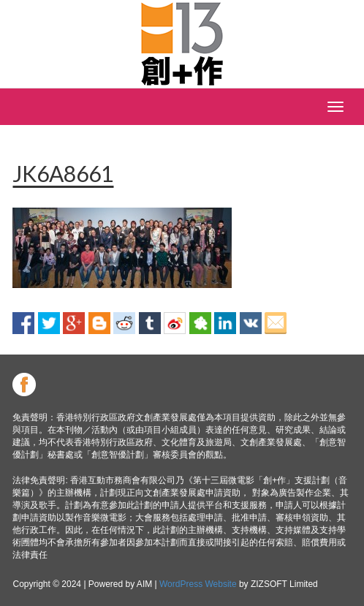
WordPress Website (198, 584)
